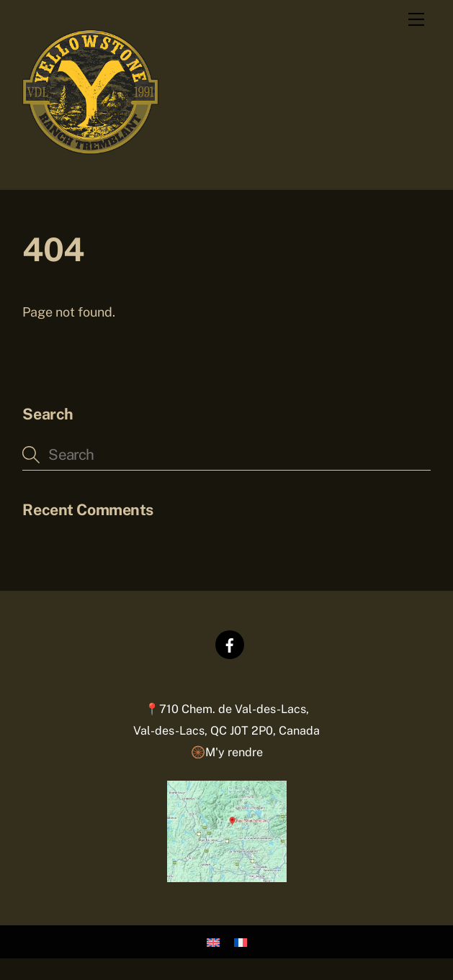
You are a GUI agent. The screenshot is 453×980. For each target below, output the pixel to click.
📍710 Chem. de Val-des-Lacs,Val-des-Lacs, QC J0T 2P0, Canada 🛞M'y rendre (226, 730)
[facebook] (230, 644)
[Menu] (416, 19)
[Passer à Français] (241, 942)
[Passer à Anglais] (213, 942)
